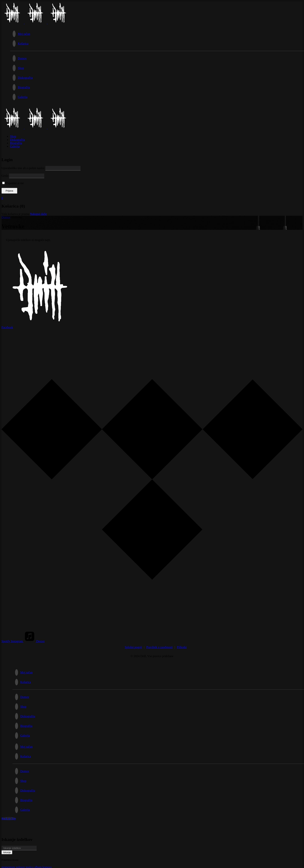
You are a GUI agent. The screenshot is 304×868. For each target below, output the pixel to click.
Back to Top (9, 819)
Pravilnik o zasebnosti (159, 647)
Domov (6, 217)
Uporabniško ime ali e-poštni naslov (23, 168)
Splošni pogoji (133, 647)
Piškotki (182, 647)
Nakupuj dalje (38, 214)
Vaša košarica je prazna (15, 214)
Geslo (5, 176)
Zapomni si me (13, 183)
